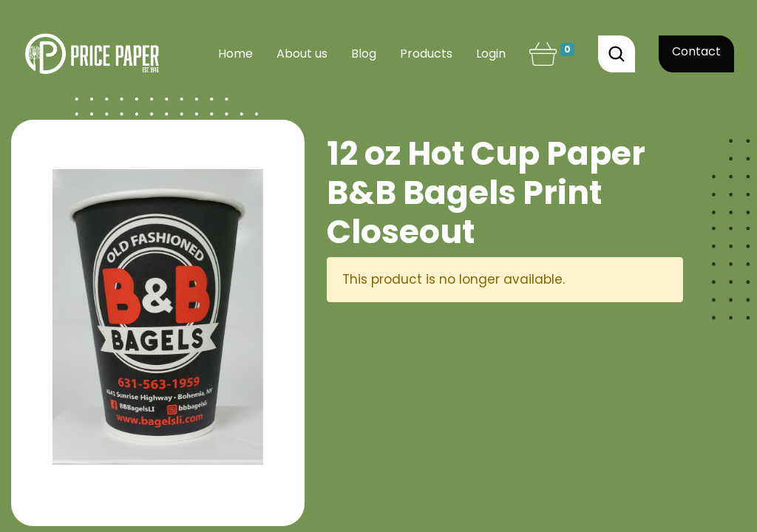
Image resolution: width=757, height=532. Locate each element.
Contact (696, 51)
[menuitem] (235, 54)
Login (491, 54)
